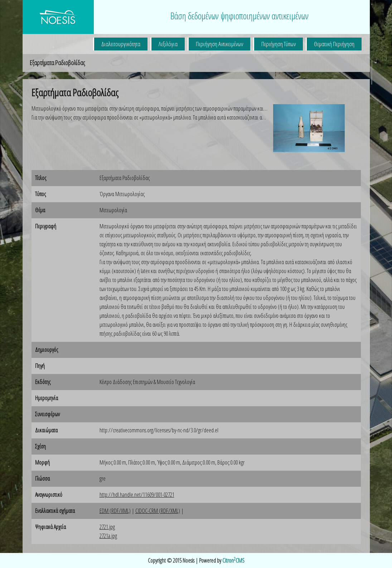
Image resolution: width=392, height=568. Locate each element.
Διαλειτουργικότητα (121, 44)
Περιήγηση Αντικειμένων (219, 44)
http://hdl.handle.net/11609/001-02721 (137, 495)
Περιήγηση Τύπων (279, 44)
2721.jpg (107, 527)
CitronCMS (233, 560)
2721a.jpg (108, 536)
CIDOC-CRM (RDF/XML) (158, 511)
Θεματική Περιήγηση (334, 44)
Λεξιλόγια (168, 44)
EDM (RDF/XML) (115, 511)
